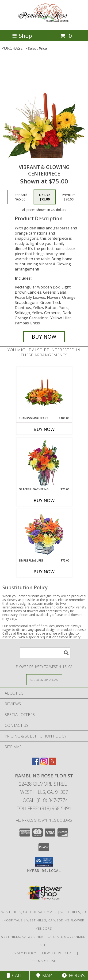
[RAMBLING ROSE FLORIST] (44, 23)
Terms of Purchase (58, 953)
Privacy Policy (23, 953)
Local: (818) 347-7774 (44, 800)
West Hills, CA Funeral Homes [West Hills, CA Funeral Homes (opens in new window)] (29, 912)
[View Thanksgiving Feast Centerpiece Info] (44, 392)
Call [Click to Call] (15, 975)
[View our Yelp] (53, 764)
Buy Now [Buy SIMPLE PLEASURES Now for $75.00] (44, 572)
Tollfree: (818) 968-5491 (44, 808)
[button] (44, 862)
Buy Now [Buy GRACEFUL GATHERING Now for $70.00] (44, 500)
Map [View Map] (44, 975)
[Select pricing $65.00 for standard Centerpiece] (20, 197)
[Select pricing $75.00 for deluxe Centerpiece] (45, 197)
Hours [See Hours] (73, 975)
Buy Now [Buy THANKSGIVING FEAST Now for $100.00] (44, 429)
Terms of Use (44, 961)
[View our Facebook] (36, 764)
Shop (22, 36)
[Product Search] (45, 653)
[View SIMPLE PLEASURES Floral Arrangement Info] (44, 534)
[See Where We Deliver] (44, 680)
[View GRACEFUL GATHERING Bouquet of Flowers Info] (44, 463)
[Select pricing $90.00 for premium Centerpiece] (69, 197)
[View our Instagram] (44, 764)
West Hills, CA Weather (22, 937)
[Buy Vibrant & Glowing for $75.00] (44, 337)
